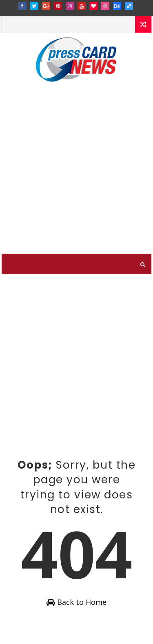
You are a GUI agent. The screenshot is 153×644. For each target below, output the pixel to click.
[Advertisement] (76, 173)
